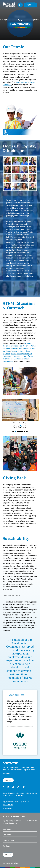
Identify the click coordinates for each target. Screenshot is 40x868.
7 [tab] (27, 431)
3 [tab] (18, 431)
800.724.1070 (8, 774)
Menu (31, 5)
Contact (8, 780)
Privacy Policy (8, 805)
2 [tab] (16, 431)
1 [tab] (13, 431)
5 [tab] (22, 431)
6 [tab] (24, 431)
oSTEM (14, 354)
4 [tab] (20, 431)
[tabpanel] (20, 410)
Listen (18, 796)
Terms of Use (7, 808)
